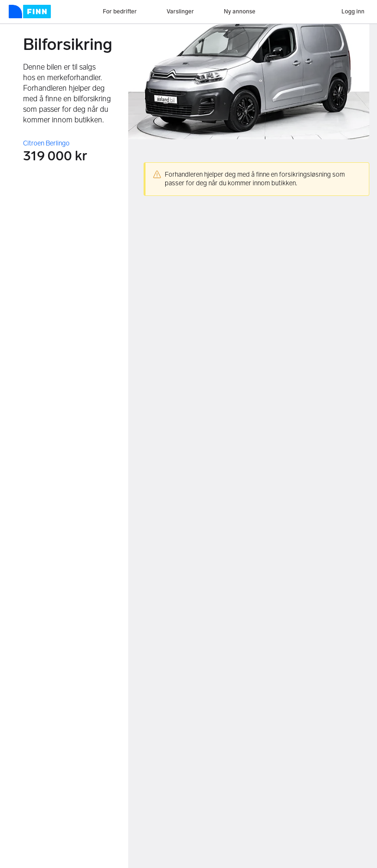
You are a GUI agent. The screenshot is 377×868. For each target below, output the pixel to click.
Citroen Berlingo (46, 143)
